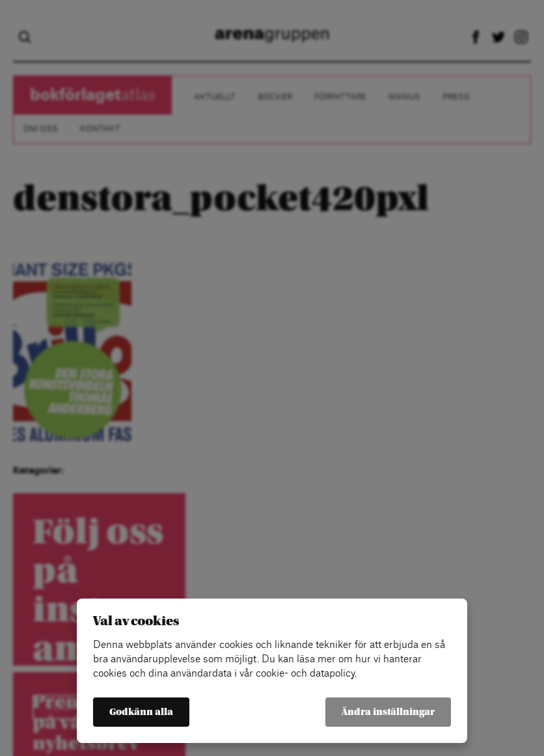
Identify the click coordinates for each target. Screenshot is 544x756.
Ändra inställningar (388, 712)
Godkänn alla (141, 712)
